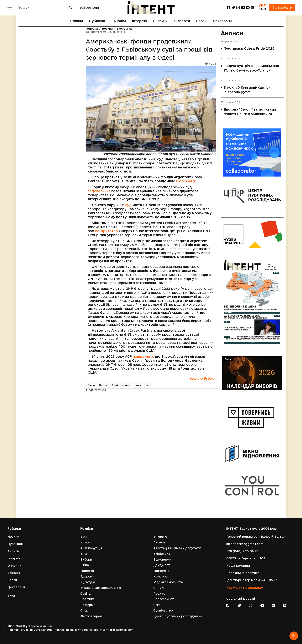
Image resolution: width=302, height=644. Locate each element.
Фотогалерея (91, 616)
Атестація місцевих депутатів (177, 548)
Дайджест (162, 565)
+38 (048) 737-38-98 (242, 551)
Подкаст (160, 593)
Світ (157, 605)
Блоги (201, 21)
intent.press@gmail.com (245, 544)
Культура (88, 582)
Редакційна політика (243, 573)
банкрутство (107, 231)
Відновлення (163, 559)
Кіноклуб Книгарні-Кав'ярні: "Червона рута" (248, 90)
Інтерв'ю (139, 21)
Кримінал (161, 576)
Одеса (103, 385)
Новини (76, 21)
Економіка (124, 29)
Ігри (83, 536)
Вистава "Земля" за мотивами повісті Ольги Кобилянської (250, 112)
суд (128, 205)
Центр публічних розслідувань (178, 616)
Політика (88, 599)
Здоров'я (87, 576)
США (115, 385)
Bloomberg (185, 181)
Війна (85, 565)
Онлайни (160, 21)
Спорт (85, 610)
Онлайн (159, 588)
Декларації (222, 21)
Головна (92, 29)
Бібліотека (162, 554)
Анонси (120, 21)
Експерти (182, 21)
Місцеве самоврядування (101, 588)
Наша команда (238, 565)
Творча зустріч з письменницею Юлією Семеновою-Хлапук (251, 68)
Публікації (98, 21)
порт (138, 385)
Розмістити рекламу (245, 587)
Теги (11, 596)
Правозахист (164, 599)
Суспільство (163, 610)
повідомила (143, 356)
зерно (126, 385)
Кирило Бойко (202, 378)
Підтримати (282, 8)
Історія (86, 542)
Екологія (87, 571)
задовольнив (99, 191)
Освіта (86, 593)
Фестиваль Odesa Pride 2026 (249, 49)
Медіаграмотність (168, 582)
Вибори (86, 559)
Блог (84, 554)
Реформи (88, 605)
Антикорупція (91, 548)
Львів (91, 385)
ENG (262, 9)
